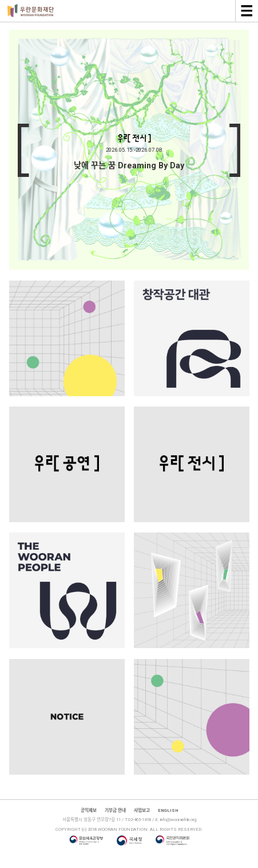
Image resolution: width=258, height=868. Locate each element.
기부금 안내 (115, 810)
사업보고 (142, 810)
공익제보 (89, 810)
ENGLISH (168, 810)
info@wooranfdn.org (178, 820)
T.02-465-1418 (138, 820)
